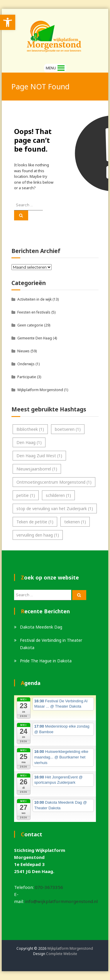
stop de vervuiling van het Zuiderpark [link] (55, 509)
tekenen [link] (75, 522)
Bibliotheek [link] (30, 429)
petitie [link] (26, 495)
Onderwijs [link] (26, 364)
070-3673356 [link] (49, 887)
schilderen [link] (58, 495)
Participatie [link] (27, 377)
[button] (51, 68)
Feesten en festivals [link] (34, 312)
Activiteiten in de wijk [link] (34, 299)
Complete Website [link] (62, 954)
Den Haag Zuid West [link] (39, 456)
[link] (8, 22)
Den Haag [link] (29, 442)
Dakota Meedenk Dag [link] (41, 627)
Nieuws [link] (23, 351)
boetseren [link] (68, 429)
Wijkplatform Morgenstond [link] (40, 390)
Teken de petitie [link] (35, 522)
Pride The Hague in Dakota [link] (46, 661)
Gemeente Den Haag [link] (35, 338)
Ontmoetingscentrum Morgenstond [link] (54, 482)
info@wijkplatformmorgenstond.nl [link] (61, 901)
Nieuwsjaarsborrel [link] (37, 469)
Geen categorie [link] (30, 325)
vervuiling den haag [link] (38, 535)
